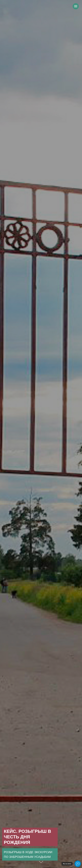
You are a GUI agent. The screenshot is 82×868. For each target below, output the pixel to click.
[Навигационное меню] (76, 6)
